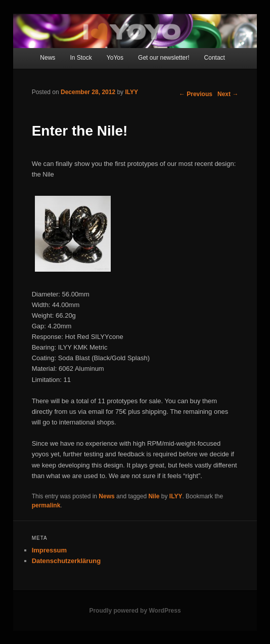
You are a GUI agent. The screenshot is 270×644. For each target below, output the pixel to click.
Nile (154, 496)
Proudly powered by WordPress (135, 611)
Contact (215, 58)
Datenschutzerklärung (66, 561)
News (48, 58)
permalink (46, 505)
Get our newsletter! (164, 58)
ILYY (131, 92)
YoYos (115, 58)
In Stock (81, 58)
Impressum (49, 550)
